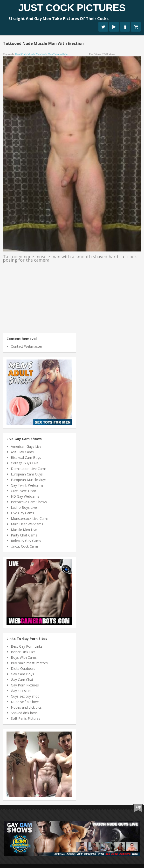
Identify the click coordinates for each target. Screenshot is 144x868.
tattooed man (61, 54)
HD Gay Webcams (25, 496)
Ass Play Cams (22, 452)
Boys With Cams (24, 657)
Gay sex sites (21, 691)
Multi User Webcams (27, 524)
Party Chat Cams (24, 535)
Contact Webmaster (27, 346)
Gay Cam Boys (22, 674)
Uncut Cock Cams (25, 546)
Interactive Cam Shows (29, 502)
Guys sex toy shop (25, 696)
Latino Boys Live (24, 507)
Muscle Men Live (24, 530)
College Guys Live (25, 463)
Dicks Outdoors (23, 668)
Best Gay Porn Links (27, 646)
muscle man (34, 54)
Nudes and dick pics (26, 707)
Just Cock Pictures (72, 8)
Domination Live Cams (29, 469)
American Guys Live (26, 446)
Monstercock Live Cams (30, 519)
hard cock (21, 54)
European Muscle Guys (29, 480)
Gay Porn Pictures (25, 685)
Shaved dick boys (24, 713)
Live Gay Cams (22, 513)
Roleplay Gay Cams (26, 541)
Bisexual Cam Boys (26, 458)
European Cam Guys (27, 474)
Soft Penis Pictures (26, 718)
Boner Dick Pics (23, 652)
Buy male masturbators (29, 663)
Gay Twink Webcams (27, 485)
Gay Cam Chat (22, 680)
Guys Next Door (24, 491)
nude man (47, 54)
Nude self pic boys (25, 702)
